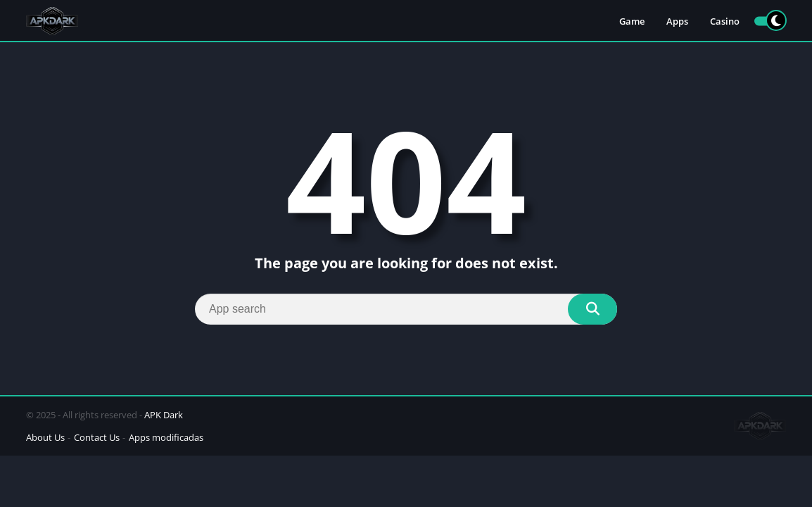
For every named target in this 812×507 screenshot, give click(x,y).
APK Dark (164, 415)
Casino (725, 21)
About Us (45, 437)
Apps (677, 21)
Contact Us (97, 437)
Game (632, 21)
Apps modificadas (166, 437)
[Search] (406, 309)
